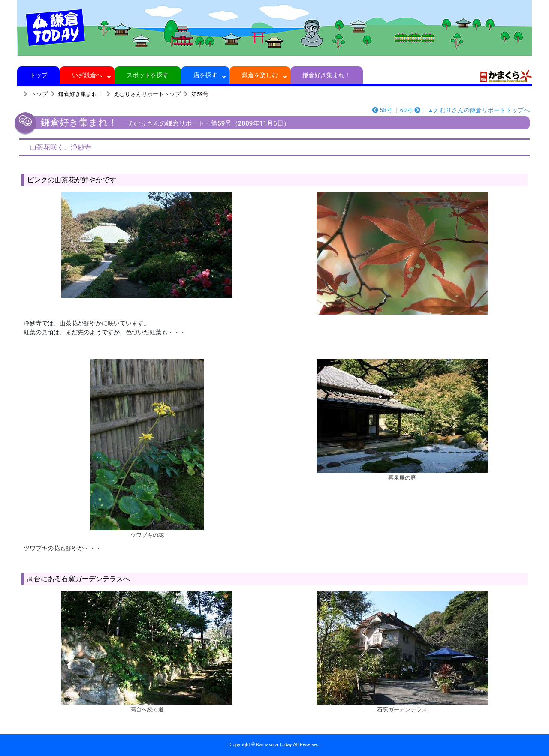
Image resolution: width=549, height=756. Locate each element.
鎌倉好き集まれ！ (327, 75)
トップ (38, 75)
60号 (410, 110)
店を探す (205, 75)
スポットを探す (148, 75)
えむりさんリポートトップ (147, 94)
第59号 (200, 94)
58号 (382, 110)
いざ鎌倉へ (87, 75)
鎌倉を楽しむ (260, 75)
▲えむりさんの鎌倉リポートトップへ (479, 110)
